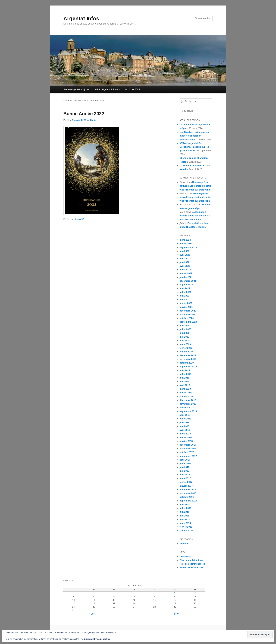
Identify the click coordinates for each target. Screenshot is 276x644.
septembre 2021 (188, 285)
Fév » (177, 614)
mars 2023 (185, 258)
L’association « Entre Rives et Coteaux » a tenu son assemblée (195, 216)
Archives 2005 (133, 89)
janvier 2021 (186, 307)
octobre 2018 (187, 408)
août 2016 (185, 504)
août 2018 (185, 415)
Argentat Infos (81, 18)
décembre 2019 (188, 355)
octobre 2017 (187, 452)
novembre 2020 (188, 314)
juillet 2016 (185, 508)
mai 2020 (184, 337)
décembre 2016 (188, 490)
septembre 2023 (188, 247)
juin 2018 (184, 422)
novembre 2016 (188, 493)
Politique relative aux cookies (96, 639)
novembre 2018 (188, 404)
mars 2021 (185, 299)
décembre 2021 (188, 281)
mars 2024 (185, 240)
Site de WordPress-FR (192, 568)
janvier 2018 (186, 441)
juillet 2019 (185, 374)
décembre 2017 (188, 445)
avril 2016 (185, 519)
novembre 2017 (188, 448)
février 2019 (186, 393)
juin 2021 (184, 296)
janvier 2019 (186, 396)
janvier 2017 (186, 486)
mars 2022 (185, 270)
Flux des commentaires (192, 564)
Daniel (93, 120)
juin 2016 (184, 512)
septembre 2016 (188, 501)
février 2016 (186, 527)
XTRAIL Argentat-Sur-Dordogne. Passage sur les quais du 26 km (194, 147)
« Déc (92, 614)
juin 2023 (184, 251)
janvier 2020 (186, 352)
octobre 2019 (187, 363)
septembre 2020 (188, 322)
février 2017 (186, 482)
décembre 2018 (188, 400)
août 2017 (185, 460)
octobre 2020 (187, 318)
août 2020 (185, 326)
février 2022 (186, 273)
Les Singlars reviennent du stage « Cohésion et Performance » (194, 136)
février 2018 (186, 437)
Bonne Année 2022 (84, 114)
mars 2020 (185, 344)
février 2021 (186, 303)
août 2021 (185, 288)
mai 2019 (184, 381)
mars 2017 (185, 478)
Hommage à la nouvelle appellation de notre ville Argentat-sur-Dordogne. (195, 186)
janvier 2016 (186, 530)
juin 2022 (184, 262)
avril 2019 (185, 385)
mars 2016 (185, 523)
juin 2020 (184, 333)
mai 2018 (184, 426)
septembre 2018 (188, 411)
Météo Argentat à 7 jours (107, 89)
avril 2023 (185, 255)
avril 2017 (185, 475)
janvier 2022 (186, 277)
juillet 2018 (185, 419)
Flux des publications (191, 560)
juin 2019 (184, 378)
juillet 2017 (185, 463)
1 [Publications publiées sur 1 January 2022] (175, 593)
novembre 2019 (188, 359)
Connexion (185, 556)
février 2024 (186, 244)
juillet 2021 (185, 292)
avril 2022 (185, 266)
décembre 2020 (188, 311)
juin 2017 (184, 467)
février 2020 (186, 348)
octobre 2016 (187, 497)
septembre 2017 (188, 456)
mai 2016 (184, 516)
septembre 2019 (188, 367)
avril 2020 (185, 341)
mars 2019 (185, 389)
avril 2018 (185, 430)
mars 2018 (185, 434)
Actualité (79, 219)
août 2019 (185, 370)
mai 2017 (184, 471)
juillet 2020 (185, 329)
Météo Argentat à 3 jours (77, 89)
